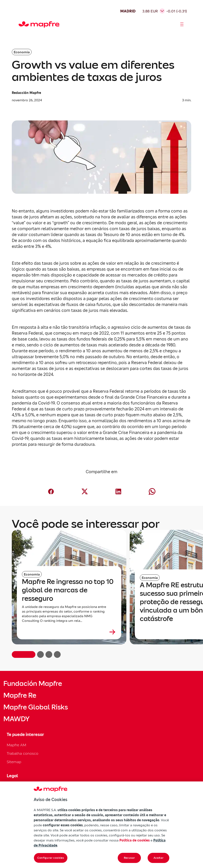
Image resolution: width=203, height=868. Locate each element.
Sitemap (14, 762)
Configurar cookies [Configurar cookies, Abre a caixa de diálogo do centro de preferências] (51, 858)
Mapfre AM (16, 745)
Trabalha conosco (23, 753)
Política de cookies (135, 840)
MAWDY (16, 719)
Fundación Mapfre (33, 684)
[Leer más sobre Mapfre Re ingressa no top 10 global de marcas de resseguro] (69, 632)
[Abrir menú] (182, 24)
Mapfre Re (20, 695)
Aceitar (159, 858)
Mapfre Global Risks (36, 707)
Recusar (129, 858)
